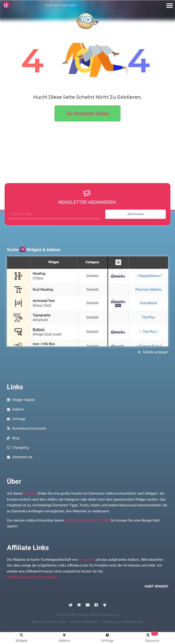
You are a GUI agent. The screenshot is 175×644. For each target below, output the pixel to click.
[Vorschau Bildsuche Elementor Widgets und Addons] (87, 301)
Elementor (86, 560)
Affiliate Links (28, 548)
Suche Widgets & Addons (34, 250)
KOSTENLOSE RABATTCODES (88, 520)
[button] (170, 5)
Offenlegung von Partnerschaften (32, 577)
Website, (30, 493)
